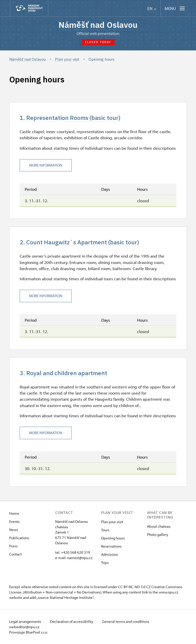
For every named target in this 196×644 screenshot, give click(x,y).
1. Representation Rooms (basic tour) (70, 118)
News (14, 530)
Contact (15, 554)
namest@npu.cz (80, 558)
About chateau (159, 526)
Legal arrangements (26, 621)
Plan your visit (112, 522)
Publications (19, 538)
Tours (105, 530)
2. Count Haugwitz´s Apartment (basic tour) (79, 242)
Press (13, 546)
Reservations (111, 546)
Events (14, 521)
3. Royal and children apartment (63, 373)
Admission (109, 554)
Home (14, 513)
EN (152, 9)
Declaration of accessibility (72, 621)
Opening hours (113, 538)
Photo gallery (158, 534)
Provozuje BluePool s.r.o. (28, 632)
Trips (105, 563)
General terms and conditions (126, 621)
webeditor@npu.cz (24, 627)
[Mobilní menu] (175, 8)
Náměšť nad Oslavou (98, 25)
